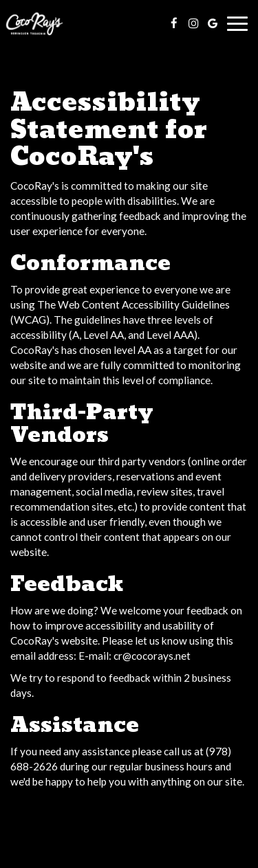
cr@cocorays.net (152, 656)
